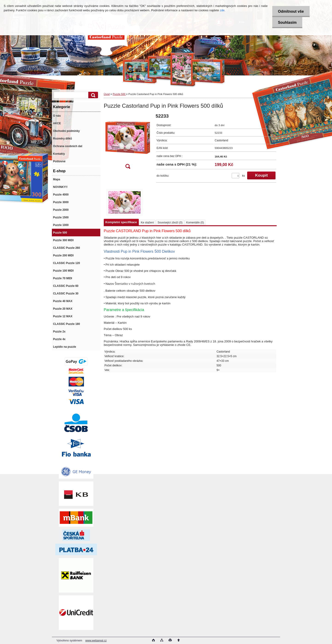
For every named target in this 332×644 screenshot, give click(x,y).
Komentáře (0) (195, 223)
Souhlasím (287, 22)
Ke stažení (147, 223)
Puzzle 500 (119, 94)
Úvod (107, 94)
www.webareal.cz (96, 641)
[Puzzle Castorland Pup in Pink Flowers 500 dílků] (128, 143)
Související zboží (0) (170, 223)
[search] (92, 95)
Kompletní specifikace (121, 222)
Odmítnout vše (291, 11)
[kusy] (236, 176)
